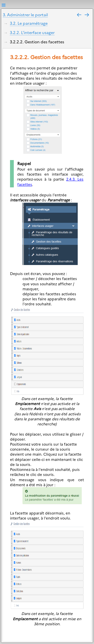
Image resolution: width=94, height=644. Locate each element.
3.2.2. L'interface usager (32, 32)
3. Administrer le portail (25, 15)
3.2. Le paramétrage (29, 23)
